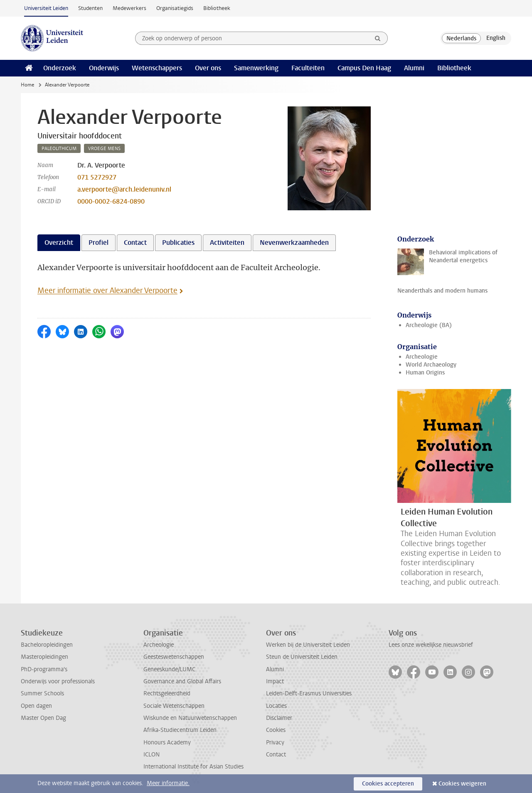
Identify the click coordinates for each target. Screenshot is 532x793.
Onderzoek (60, 68)
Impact (275, 681)
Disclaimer (279, 718)
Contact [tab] (135, 243)
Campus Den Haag (364, 68)
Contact (276, 755)
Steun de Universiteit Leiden (302, 657)
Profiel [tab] (99, 243)
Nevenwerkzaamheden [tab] (294, 243)
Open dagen (36, 706)
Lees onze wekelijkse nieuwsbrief (431, 645)
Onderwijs (104, 68)
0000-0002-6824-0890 (111, 201)
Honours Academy (167, 743)
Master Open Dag (43, 718)
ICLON (151, 755)
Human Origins (425, 373)
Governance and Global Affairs (182, 681)
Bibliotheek (217, 8)
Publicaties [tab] (178, 243)
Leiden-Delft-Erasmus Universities (309, 693)
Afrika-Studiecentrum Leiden (180, 730)
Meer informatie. (168, 783)
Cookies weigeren (462, 784)
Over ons (208, 68)
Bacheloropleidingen (47, 645)
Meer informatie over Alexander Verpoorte (107, 291)
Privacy (275, 743)
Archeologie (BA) (429, 325)
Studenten (90, 8)
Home (27, 85)
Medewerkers (129, 8)
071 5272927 (97, 177)
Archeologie (422, 357)
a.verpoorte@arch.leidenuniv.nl (124, 189)
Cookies (276, 730)
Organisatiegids (175, 8)
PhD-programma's (44, 669)
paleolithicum (59, 149)
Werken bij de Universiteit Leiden (308, 645)
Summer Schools (42, 693)
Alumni (414, 68)
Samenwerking (256, 68)
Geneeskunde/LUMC (169, 669)
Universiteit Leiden (46, 8)
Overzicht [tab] (59, 243)
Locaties (276, 706)
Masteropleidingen (44, 657)
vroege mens (104, 149)
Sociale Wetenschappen (174, 706)
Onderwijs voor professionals (58, 681)
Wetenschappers (157, 68)
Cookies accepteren (388, 784)
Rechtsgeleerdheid (167, 693)
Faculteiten (308, 68)
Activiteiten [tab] (227, 243)
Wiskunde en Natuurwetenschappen (190, 718)
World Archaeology (431, 365)
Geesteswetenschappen (174, 657)
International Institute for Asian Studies (193, 767)
